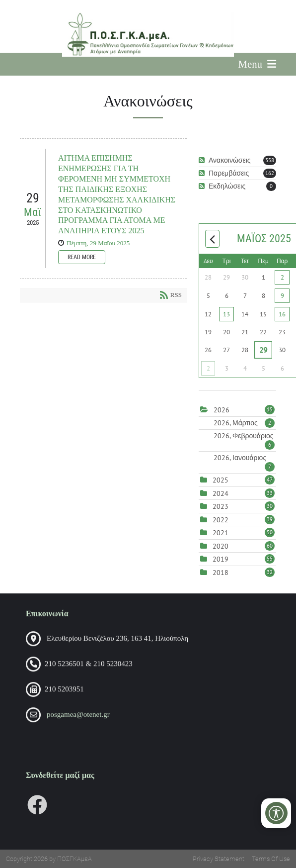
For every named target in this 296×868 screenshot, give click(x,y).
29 (263, 350)
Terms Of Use (271, 859)
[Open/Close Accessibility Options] (276, 813)
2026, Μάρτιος (244, 423)
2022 (221, 520)
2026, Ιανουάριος (244, 458)
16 (282, 314)
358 (270, 160)
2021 (221, 533)
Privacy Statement (219, 859)
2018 (221, 573)
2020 (221, 546)
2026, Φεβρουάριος (244, 436)
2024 (221, 493)
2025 (221, 480)
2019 (221, 559)
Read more (82, 257)
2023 (221, 506)
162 (270, 173)
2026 (222, 410)
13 (226, 314)
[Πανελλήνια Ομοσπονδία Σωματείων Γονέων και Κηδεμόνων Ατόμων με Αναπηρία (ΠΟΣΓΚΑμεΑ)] (148, 34)
